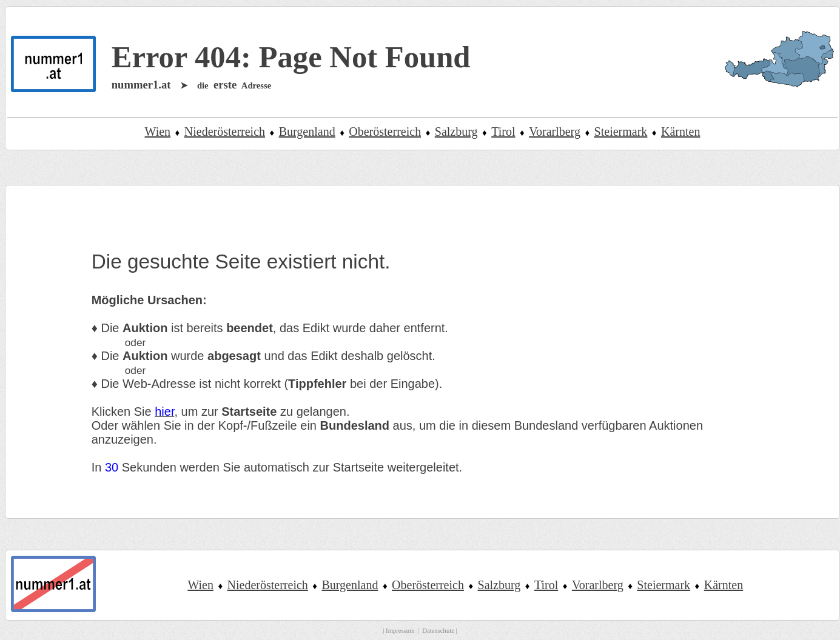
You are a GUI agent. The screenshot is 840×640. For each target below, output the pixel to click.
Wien (158, 132)
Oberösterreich (385, 132)
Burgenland (307, 132)
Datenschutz (438, 631)
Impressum (400, 631)
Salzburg (456, 132)
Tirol (503, 132)
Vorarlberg (555, 132)
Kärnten (680, 132)
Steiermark (621, 132)
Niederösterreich (225, 132)
